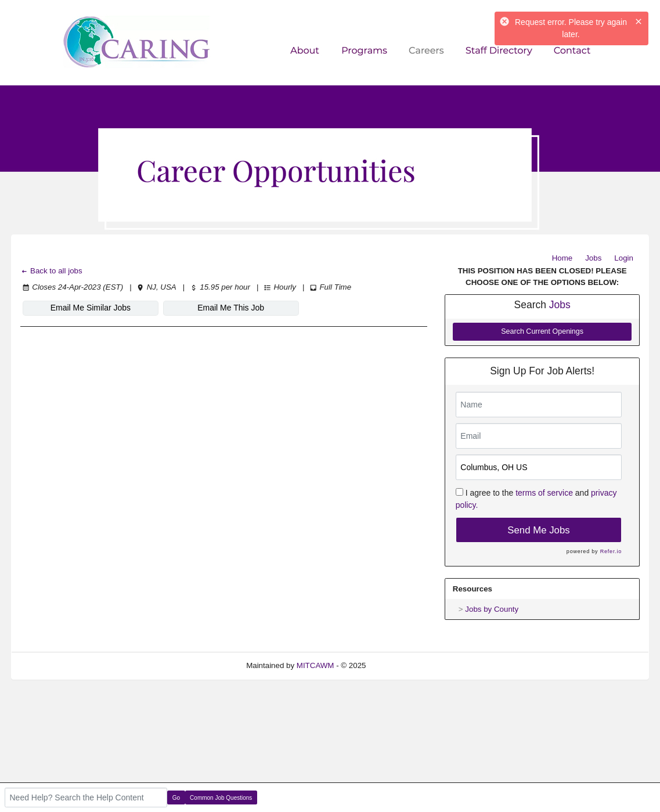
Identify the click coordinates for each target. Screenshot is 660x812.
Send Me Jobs (538, 530)
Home (562, 258)
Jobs (593, 258)
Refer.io (611, 551)
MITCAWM (315, 665)
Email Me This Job (231, 308)
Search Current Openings (542, 331)
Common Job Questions (221, 798)
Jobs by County (492, 609)
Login (624, 258)
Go (176, 798)
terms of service (544, 493)
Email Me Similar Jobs (91, 308)
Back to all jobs (51, 271)
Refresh (400, 665)
